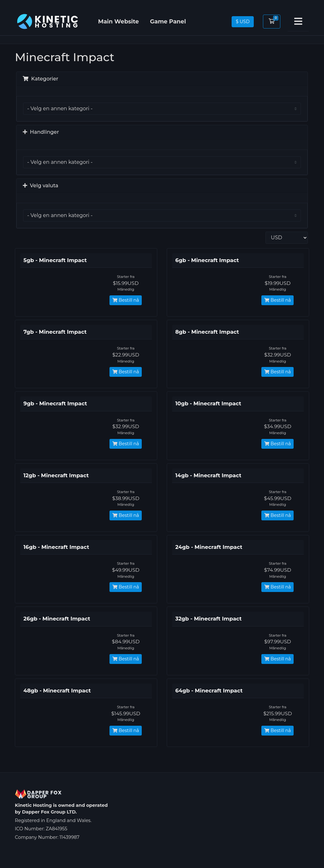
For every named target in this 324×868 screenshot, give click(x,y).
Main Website (118, 22)
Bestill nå (126, 300)
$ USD (243, 22)
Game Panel (168, 22)
